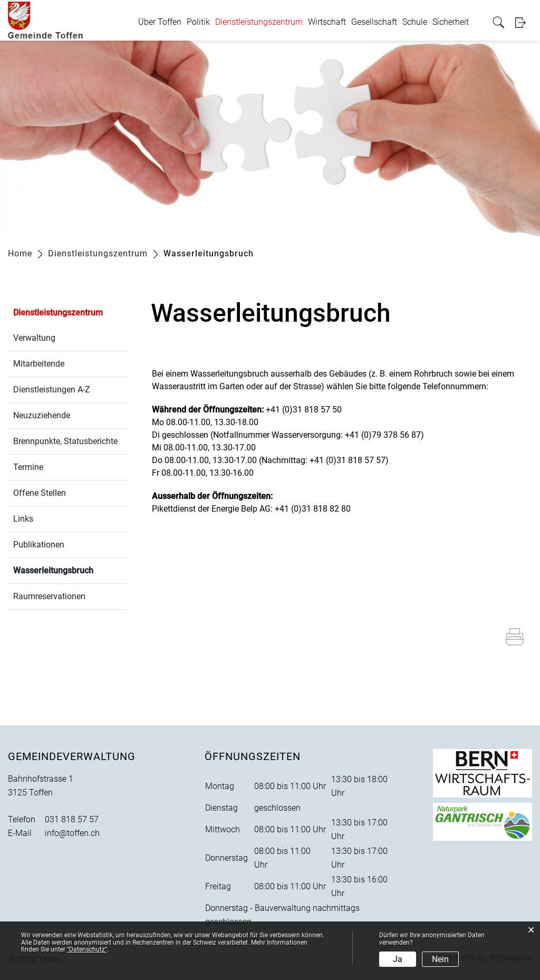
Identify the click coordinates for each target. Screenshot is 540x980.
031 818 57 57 (72, 819)
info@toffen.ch (72, 833)
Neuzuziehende (42, 415)
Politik (198, 22)
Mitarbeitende (39, 364)
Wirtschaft (327, 22)
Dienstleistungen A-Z (52, 390)
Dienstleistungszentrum (259, 22)
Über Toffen (160, 22)
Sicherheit (451, 22)
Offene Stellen (40, 493)
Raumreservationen (49, 596)
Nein (440, 959)
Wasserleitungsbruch (70, 569)
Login (524, 22)
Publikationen (39, 545)
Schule (415, 22)
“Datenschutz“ (87, 949)
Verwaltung (34, 338)
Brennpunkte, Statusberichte (65, 441)
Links (23, 519)
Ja (398, 959)
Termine (28, 467)
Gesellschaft (374, 22)
